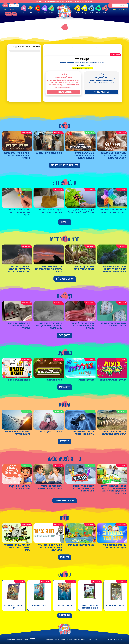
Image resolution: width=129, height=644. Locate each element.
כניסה (17, 5)
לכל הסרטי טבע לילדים (65, 279)
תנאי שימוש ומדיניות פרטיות (61, 639)
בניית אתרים (27, 639)
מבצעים (14, 14)
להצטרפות (5, 5)
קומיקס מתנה (8, 14)
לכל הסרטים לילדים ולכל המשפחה (64, 165)
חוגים (77, 9)
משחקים (98, 9)
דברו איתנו (7, 9)
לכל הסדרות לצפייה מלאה (64, 501)
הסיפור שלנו (14, 9)
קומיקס (84, 9)
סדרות (105, 9)
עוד (24, 9)
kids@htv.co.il (73, 639)
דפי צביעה (51, 9)
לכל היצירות (65, 222)
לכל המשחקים (65, 387)
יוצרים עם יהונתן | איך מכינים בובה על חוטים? (69, 47)
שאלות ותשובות (50, 639)
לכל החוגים (64, 557)
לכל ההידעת (65, 441)
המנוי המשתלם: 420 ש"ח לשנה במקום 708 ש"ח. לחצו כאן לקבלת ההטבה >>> (64, 1)
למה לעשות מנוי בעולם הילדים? (120, 10)
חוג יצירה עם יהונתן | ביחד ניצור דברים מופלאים (95, 47)
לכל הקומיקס (64, 615)
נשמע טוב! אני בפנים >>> (63, 92)
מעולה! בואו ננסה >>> (101, 92)
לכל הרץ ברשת (64, 335)
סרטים (91, 9)
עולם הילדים (118, 47)
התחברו (78, 65)
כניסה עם (12, 5)
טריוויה (31, 9)
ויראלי (44, 9)
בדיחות (37, 9)
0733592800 (82, 639)
